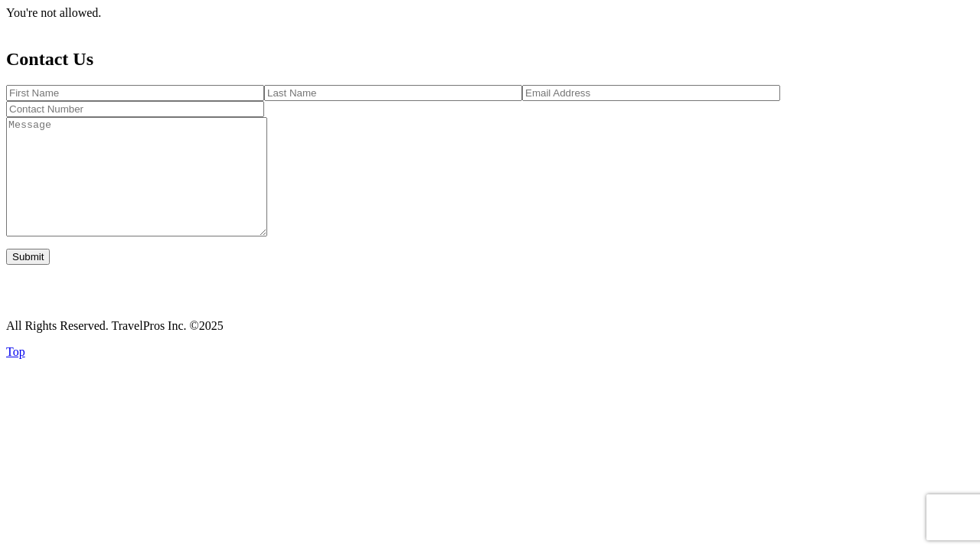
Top (16, 375)
